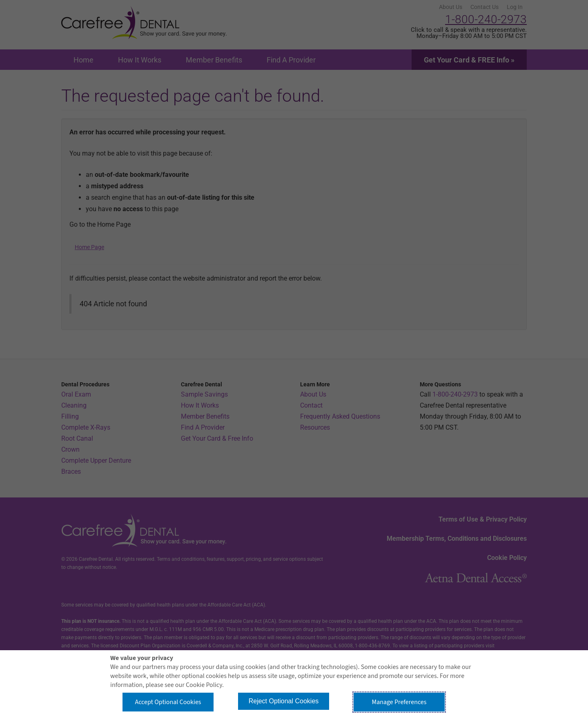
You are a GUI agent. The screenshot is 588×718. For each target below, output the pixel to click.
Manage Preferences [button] (399, 702)
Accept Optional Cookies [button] (168, 702)
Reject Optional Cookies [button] (284, 701)
